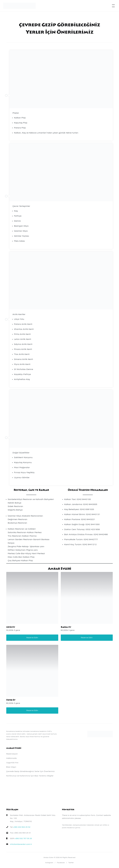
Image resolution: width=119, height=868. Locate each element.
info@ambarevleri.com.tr (21, 844)
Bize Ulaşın (11, 767)
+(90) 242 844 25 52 (22, 827)
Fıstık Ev (11, 700)
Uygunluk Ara (12, 763)
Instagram (49, 863)
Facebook (61, 863)
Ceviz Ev (11, 627)
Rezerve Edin (32, 638)
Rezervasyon (12, 754)
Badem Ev (66, 627)
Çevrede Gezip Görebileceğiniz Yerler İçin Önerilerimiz (30, 771)
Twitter (71, 863)
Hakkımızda (11, 758)
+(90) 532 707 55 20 (23, 839)
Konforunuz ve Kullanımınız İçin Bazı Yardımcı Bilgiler (30, 776)
